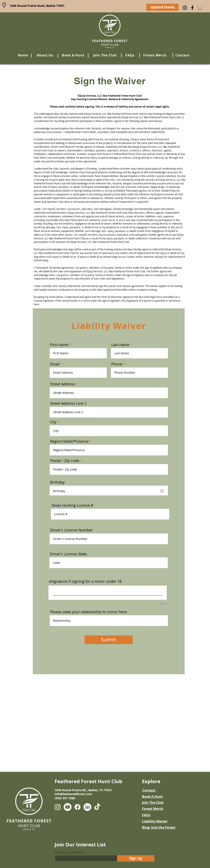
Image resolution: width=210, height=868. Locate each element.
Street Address (63, 384)
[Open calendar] (162, 491)
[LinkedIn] (87, 807)
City (53, 422)
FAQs (146, 815)
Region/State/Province (69, 441)
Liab (145, 821)
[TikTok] (97, 807)
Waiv (160, 821)
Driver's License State (68, 554)
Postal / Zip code (65, 461)
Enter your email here (69, 852)
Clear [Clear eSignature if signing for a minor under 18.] (163, 603)
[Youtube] (68, 807)
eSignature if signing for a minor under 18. (86, 581)
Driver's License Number (71, 530)
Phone (117, 364)
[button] (200, 8)
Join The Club (153, 802)
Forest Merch (153, 809)
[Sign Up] (136, 858)
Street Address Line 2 (68, 403)
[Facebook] (192, 8)
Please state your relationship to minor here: (89, 612)
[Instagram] (185, 8)
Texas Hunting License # (72, 505)
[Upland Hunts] (162, 7)
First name (59, 345)
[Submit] (109, 640)
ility (153, 821)
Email (55, 364)
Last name (120, 345)
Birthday (57, 482)
